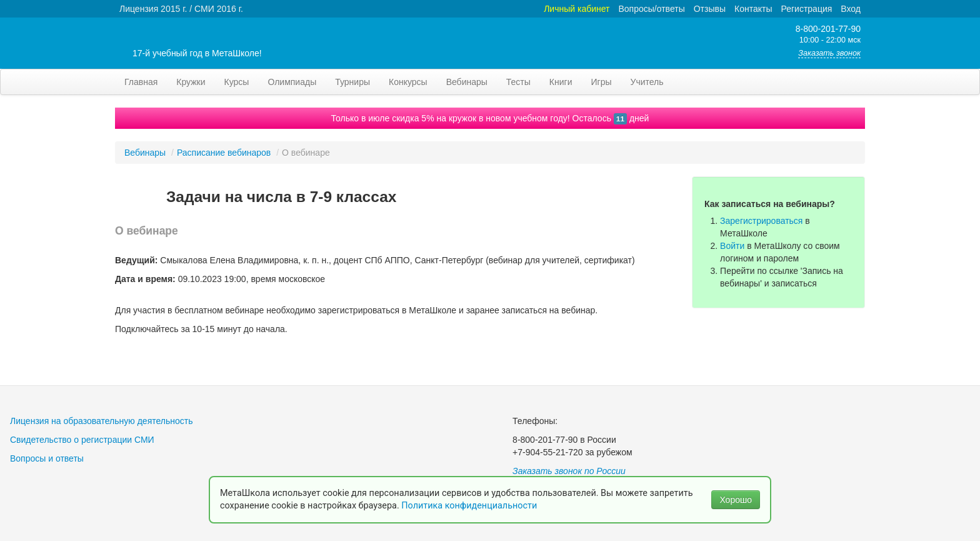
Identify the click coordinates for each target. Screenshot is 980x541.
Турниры (352, 82)
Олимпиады (292, 82)
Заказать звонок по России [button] (569, 471)
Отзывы (710, 9)
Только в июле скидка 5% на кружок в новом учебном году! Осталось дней (490, 118)
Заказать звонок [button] (829, 53)
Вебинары (467, 82)
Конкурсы (408, 82)
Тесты (518, 82)
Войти (732, 246)
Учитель (647, 82)
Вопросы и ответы (47, 458)
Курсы (237, 82)
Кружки (191, 82)
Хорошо (736, 500)
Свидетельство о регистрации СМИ (82, 440)
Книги (561, 82)
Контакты (753, 9)
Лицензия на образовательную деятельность (102, 421)
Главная (141, 82)
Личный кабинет (577, 9)
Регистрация (806, 9)
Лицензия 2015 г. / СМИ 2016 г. (181, 9)
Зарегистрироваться (761, 221)
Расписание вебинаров (224, 153)
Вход (851, 9)
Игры (601, 82)
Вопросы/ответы (652, 9)
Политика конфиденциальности (470, 506)
